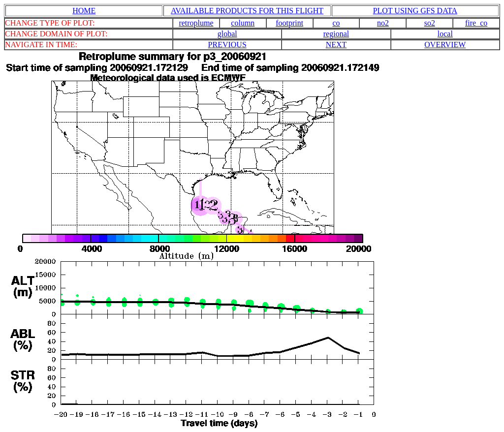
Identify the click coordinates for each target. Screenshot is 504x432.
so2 (430, 23)
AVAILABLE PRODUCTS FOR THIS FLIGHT (247, 11)
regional (336, 34)
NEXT (336, 45)
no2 (383, 23)
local (445, 34)
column (243, 23)
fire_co (476, 23)
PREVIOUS (227, 45)
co (336, 23)
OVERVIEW (445, 45)
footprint (289, 23)
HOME (84, 11)
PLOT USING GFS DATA (415, 11)
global (227, 34)
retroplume (196, 23)
